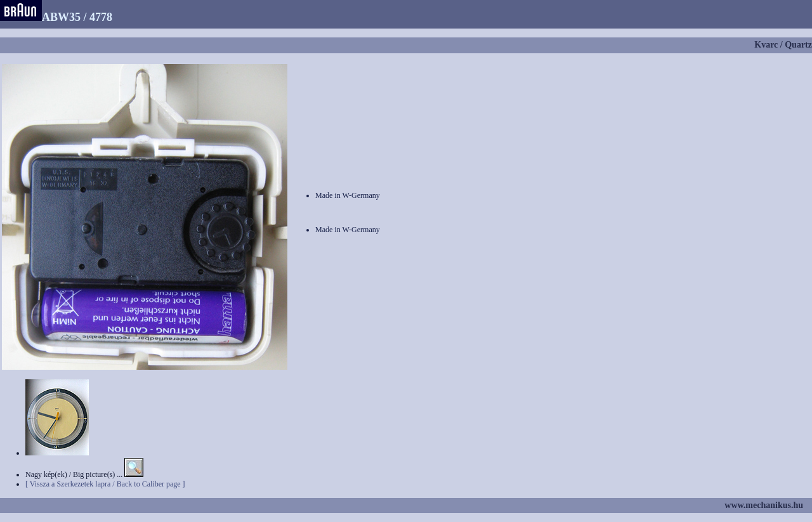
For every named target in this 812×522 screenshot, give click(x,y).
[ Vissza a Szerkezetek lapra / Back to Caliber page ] (105, 484)
